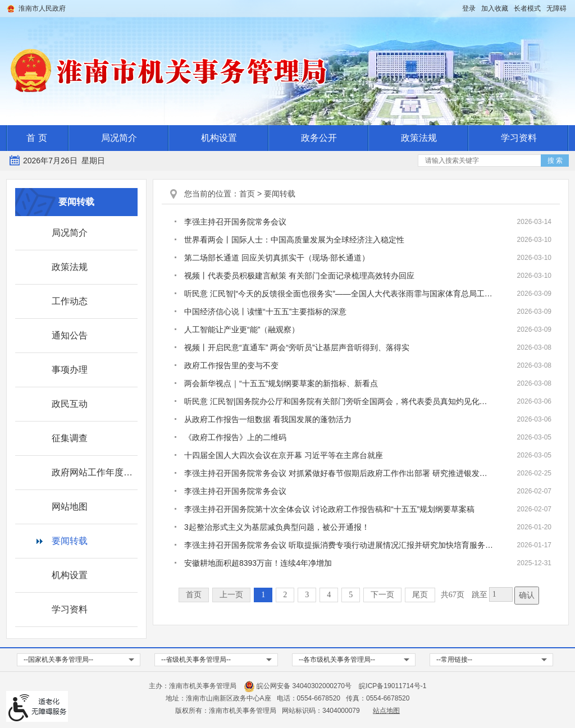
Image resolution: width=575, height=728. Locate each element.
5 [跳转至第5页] (351, 595)
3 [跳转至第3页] (307, 595)
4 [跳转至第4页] (329, 595)
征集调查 (70, 438)
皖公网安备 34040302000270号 (298, 686)
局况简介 (119, 138)
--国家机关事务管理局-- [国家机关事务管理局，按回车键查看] (58, 660)
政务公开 (319, 138)
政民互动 (70, 404)
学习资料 (519, 138)
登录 (469, 8)
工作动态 (70, 301)
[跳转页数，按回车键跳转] (501, 594)
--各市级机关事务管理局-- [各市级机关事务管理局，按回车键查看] (337, 660)
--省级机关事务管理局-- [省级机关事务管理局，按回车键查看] (196, 660)
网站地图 (70, 507)
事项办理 (70, 370)
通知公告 (70, 335)
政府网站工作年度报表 (95, 472)
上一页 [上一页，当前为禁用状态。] (231, 595)
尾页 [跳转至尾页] (420, 595)
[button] (527, 8)
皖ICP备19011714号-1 (393, 686)
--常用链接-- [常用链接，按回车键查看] (454, 660)
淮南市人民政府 (42, 8)
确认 (527, 595)
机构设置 (219, 138)
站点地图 (386, 711)
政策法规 (419, 138)
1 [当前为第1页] (263, 595)
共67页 (453, 595)
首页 (247, 194)
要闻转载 (70, 541)
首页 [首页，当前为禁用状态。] (194, 595)
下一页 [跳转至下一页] (382, 595)
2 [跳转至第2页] (285, 595)
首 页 (36, 138)
